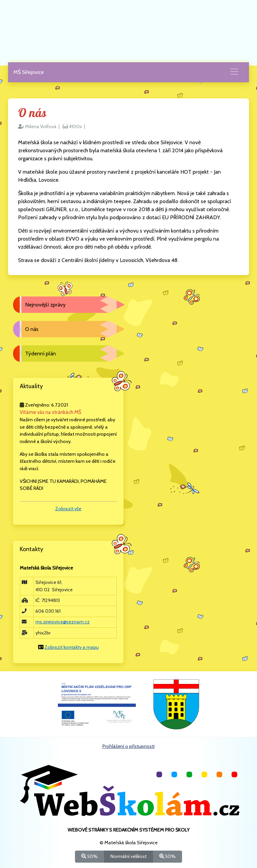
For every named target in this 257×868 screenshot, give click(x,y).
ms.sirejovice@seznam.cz (63, 622)
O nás (32, 329)
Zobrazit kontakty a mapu (72, 647)
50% (90, 856)
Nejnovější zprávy (45, 305)
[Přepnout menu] (234, 72)
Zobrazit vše (68, 509)
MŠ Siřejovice (29, 72)
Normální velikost (128, 856)
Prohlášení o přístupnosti (128, 746)
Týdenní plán (40, 354)
